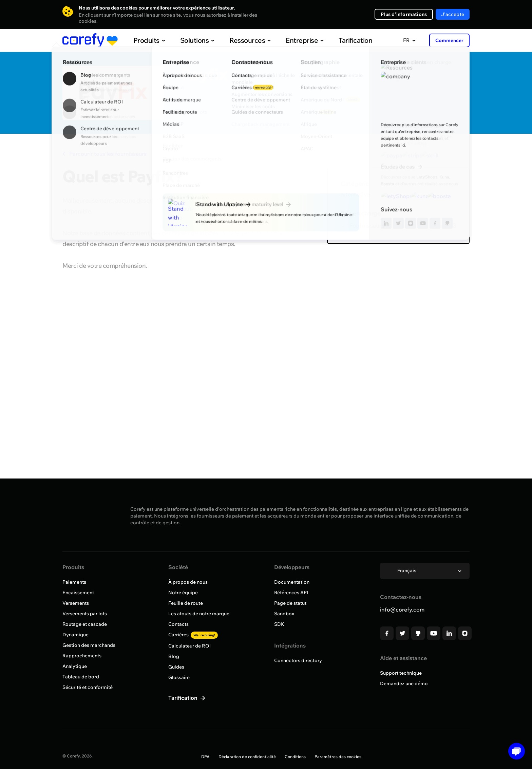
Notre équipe (183, 593)
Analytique (75, 666)
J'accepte (453, 14)
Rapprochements (82, 656)
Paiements (74, 582)
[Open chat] (514, 751)
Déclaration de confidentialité (247, 757)
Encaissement (78, 593)
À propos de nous (188, 582)
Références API (291, 593)
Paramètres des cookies (338, 757)
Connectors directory (298, 660)
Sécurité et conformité (88, 687)
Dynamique (75, 635)
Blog (174, 656)
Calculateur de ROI (189, 646)
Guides (176, 667)
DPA (205, 757)
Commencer (449, 40)
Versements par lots (85, 614)
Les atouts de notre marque (199, 614)
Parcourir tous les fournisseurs (104, 154)
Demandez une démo (404, 683)
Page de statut (290, 603)
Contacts (178, 624)
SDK (279, 624)
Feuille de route (186, 603)
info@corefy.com (402, 609)
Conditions (295, 757)
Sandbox (284, 614)
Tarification (341, 40)
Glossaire (179, 677)
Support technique (401, 673)
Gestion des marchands (89, 645)
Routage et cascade (85, 624)
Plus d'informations (404, 14)
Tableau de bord (81, 677)
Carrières (193, 635)
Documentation (292, 582)
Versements (76, 603)
